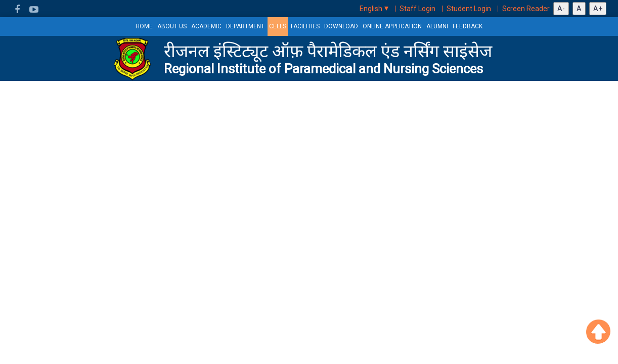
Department (245, 26)
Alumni (437, 26)
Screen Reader (526, 9)
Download (341, 26)
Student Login (469, 9)
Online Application (392, 26)
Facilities (305, 26)
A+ (598, 9)
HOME (144, 26)
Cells (278, 26)
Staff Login (417, 9)
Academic (206, 26)
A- (561, 9)
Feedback (468, 26)
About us (172, 26)
